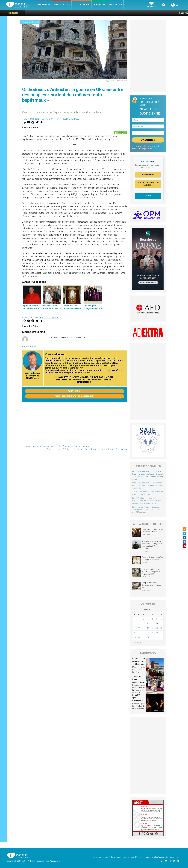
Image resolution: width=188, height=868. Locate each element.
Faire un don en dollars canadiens (75, 396)
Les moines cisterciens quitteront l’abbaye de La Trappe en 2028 (151, 572)
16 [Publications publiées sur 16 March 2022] (144, 628)
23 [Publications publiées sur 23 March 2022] (144, 633)
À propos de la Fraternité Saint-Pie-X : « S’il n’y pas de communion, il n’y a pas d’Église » (152, 545)
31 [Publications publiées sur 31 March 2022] (148, 637)
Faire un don (115, 5)
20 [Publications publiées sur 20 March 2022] (161, 628)
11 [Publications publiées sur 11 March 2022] (152, 624)
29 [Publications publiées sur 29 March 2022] (139, 637)
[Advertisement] (75, 423)
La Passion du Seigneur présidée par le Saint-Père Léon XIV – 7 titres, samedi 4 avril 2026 (147, 510)
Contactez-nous (172, 857)
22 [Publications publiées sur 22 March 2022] (139, 633)
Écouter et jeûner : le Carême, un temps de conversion (153, 558)
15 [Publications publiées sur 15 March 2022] (139, 628)
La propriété (116, 857)
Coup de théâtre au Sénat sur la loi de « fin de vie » (151, 585)
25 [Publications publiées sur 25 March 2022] (152, 633)
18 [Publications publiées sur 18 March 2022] (152, 628)
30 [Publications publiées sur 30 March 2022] (144, 637)
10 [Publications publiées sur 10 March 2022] (148, 624)
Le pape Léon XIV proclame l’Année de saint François (152, 531)
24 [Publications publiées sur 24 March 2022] (148, 633)
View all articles (29, 346)
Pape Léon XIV (44, 5)
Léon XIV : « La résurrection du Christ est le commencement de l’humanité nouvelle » (148, 485)
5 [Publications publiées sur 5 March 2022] (157, 619)
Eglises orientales (30, 22)
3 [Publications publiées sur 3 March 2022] (148, 619)
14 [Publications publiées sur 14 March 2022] (135, 628)
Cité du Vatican (62, 5)
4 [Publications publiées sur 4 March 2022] (152, 619)
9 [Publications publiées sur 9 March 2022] (144, 624)
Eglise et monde (82, 5)
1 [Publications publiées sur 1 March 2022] (139, 619)
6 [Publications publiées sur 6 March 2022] (161, 619)
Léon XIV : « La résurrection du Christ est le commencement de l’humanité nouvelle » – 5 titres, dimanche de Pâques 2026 (148, 474)
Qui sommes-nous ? (101, 857)
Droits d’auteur (158, 857)
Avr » (139, 643)
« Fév (134, 643)
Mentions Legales (143, 857)
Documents (100, 5)
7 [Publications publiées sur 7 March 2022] (135, 624)
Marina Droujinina (50, 119)
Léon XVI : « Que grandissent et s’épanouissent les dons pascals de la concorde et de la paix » (147, 501)
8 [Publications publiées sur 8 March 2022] (139, 624)
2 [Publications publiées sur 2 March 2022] (144, 619)
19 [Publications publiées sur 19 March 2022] (157, 628)
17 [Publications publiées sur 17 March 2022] (148, 628)
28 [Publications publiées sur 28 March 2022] (135, 637)
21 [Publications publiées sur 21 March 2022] (135, 633)
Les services (128, 857)
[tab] (140, 802)
